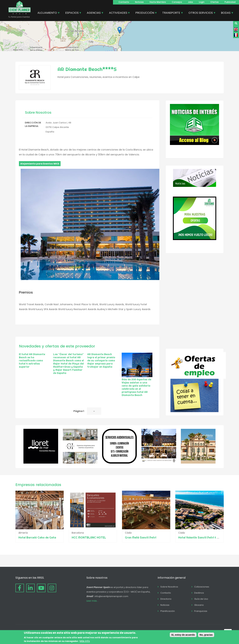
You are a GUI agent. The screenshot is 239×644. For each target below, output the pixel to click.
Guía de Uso (201, 599)
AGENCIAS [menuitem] (94, 13)
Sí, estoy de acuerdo (183, 635)
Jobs (190, 2)
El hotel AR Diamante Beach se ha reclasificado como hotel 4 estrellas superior (32, 361)
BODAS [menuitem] (226, 13)
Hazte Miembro (158, 2)
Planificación (168, 611)
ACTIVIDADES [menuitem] (118, 13)
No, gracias (206, 635)
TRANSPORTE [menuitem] (171, 13)
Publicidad (230, 2)
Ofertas (215, 2)
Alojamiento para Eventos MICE (40, 164)
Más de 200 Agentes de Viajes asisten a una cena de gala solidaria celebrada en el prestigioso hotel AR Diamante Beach (136, 387)
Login (202, 2)
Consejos (177, 2)
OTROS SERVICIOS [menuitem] (201, 13)
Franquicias (201, 611)
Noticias (139, 2)
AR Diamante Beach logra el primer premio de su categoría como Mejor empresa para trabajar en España (101, 361)
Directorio (166, 599)
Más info (85, 641)
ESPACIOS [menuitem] (72, 13)
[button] (119, 30)
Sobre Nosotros (169, 587)
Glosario (199, 605)
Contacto (124, 2)
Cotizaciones (202, 587)
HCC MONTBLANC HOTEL (89, 537)
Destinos (199, 593)
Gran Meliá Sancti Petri (141, 537)
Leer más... (92, 601)
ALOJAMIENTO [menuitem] (47, 13)
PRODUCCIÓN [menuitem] (145, 13)
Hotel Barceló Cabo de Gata (37, 537)
